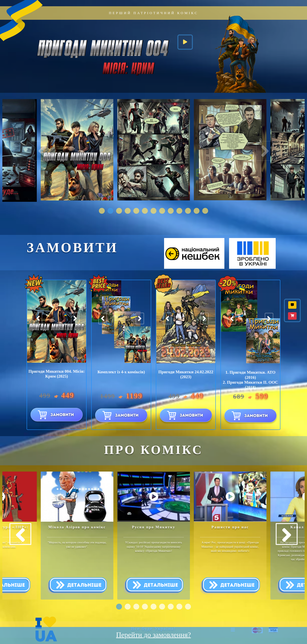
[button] (102, 211)
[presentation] (44, 152)
